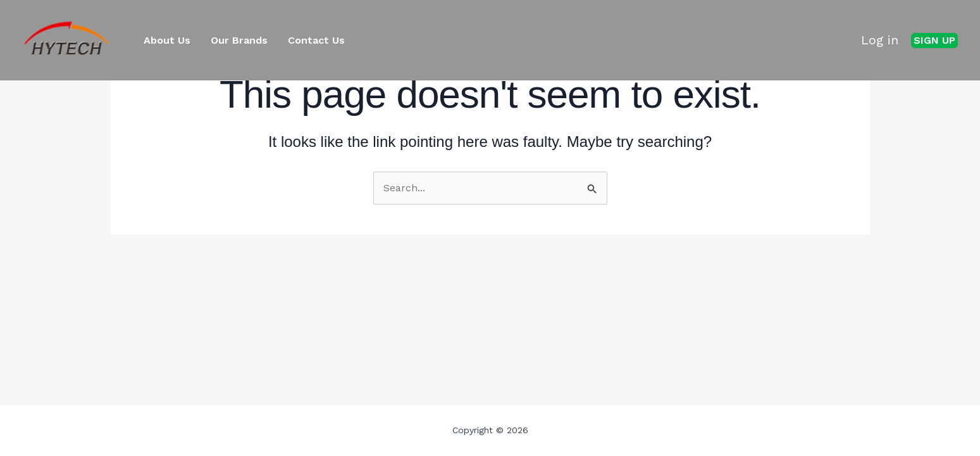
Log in (880, 40)
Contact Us (316, 41)
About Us (167, 41)
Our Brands (239, 41)
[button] (934, 41)
